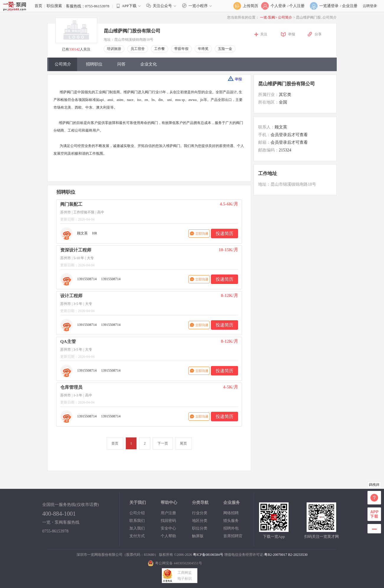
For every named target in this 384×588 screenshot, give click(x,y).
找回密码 (168, 521)
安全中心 (168, 528)
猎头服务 (231, 521)
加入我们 (137, 528)
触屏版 (198, 536)
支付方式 (137, 536)
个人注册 (297, 6)
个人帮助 (168, 536)
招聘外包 (231, 528)
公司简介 (285, 17)
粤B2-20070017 (276, 555)
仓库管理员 (71, 387)
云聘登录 (370, 6)
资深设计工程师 (76, 250)
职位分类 (200, 528)
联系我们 (137, 521)
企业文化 (149, 64)
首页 (38, 6)
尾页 (183, 443)
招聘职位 (94, 64)
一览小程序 (198, 6)
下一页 (163, 443)
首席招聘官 (233, 536)
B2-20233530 (298, 555)
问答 (121, 64)
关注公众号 (162, 6)
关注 (264, 34)
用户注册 (168, 513)
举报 (292, 34)
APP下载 (129, 6)
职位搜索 (54, 6)
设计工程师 (71, 296)
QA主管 (68, 342)
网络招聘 (231, 513)
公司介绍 (137, 513)
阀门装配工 (71, 204)
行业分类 (200, 513)
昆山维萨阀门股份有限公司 (132, 31)
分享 (318, 34)
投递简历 (224, 233)
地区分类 (200, 521)
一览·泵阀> (269, 17)
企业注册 (350, 6)
